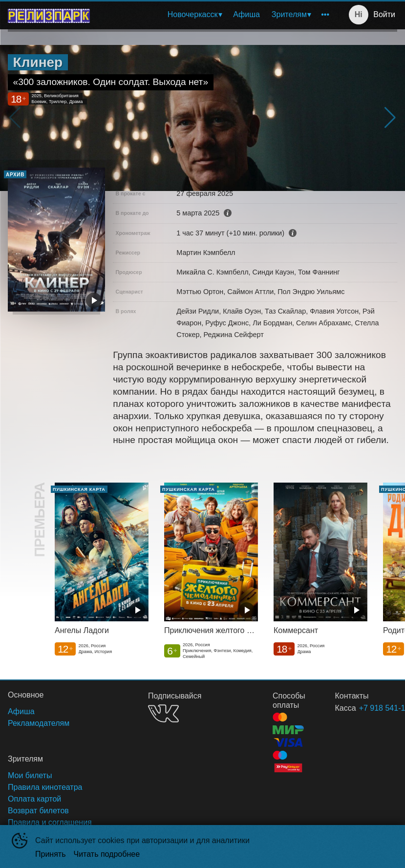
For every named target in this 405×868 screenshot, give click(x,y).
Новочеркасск (193, 14)
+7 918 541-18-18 (366, 708)
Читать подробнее (107, 854)
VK (163, 713)
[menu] (216, 15)
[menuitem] (195, 15)
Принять (51, 854)
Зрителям (289, 14)
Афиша (246, 14)
